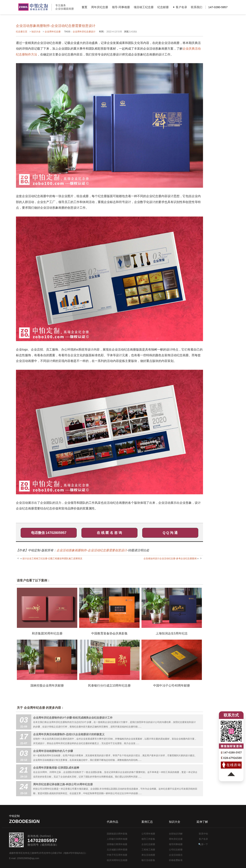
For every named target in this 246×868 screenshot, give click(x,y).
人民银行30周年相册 (117, 839)
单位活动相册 (148, 855)
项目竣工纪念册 (144, 7)
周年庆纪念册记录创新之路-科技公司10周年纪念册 (63, 784)
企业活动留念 (176, 855)
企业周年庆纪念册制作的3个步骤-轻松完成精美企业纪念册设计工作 (73, 718)
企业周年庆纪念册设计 (84, 32)
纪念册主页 (22, 32)
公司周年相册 (148, 834)
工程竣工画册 (148, 850)
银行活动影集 (148, 860)
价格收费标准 (176, 860)
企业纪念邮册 (148, 844)
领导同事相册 (176, 844)
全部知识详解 (176, 834)
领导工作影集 (148, 839)
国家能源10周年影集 (117, 834)
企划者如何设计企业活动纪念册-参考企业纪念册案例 (170, 559)
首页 (84, 7)
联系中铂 (203, 834)
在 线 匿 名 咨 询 (109, 533)
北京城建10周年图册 (117, 850)
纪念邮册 (163, 7)
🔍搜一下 (203, 844)
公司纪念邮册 (176, 850)
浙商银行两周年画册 (117, 844)
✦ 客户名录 (180, 7)
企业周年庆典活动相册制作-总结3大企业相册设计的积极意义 (69, 734)
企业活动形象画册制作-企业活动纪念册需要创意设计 (92, 550)
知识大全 (36, 32)
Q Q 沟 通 (170, 533)
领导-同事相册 (121, 7)
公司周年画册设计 (33, 7)
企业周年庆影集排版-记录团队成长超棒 (56, 768)
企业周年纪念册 (53, 32)
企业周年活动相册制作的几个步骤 (53, 751)
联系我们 (197, 7)
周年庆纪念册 (100, 7)
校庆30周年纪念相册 (117, 860)
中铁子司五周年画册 (117, 855)
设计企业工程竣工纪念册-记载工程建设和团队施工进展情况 (52, 559)
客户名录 (203, 839)
